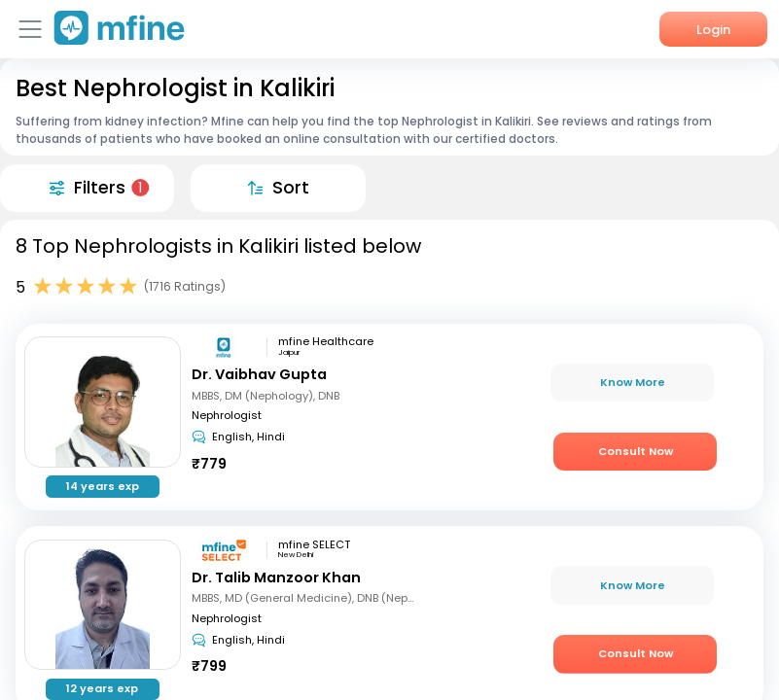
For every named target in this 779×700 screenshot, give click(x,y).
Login (713, 30)
